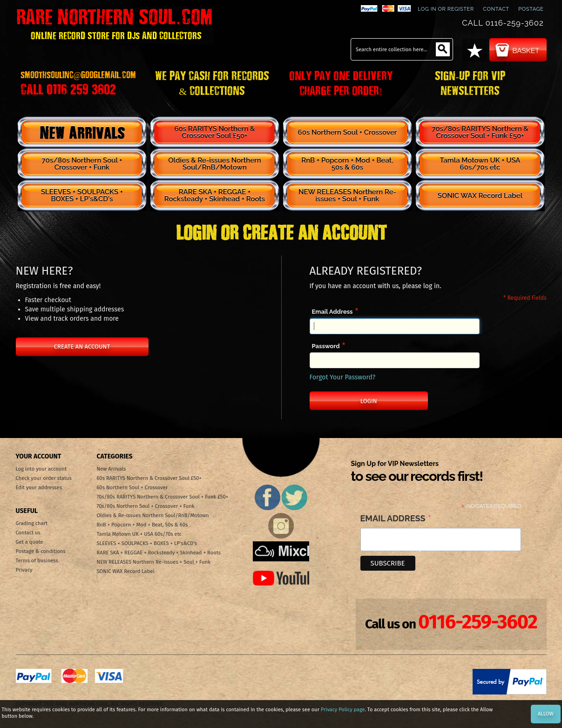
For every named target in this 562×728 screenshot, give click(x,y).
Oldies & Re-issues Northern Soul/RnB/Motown (214, 164)
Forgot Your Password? (343, 377)
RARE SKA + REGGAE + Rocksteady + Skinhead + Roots (215, 195)
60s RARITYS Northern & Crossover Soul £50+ (214, 132)
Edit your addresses (39, 488)
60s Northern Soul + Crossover (348, 132)
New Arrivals (82, 132)
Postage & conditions (41, 551)
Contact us (28, 533)
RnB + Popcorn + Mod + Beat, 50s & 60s (347, 164)
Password (326, 346)
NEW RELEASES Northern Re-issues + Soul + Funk (347, 195)
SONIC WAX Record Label (480, 195)
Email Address (332, 312)
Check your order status (44, 478)
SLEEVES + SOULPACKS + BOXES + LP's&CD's (82, 195)
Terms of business (37, 561)
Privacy (24, 570)
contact (496, 9)
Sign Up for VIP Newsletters (417, 472)
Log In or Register (446, 9)
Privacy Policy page (343, 710)
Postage (531, 9)
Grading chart (32, 523)
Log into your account (41, 469)
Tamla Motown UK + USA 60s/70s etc (480, 164)
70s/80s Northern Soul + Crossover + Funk (82, 164)
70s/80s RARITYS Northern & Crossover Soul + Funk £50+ (480, 132)
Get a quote (30, 542)
